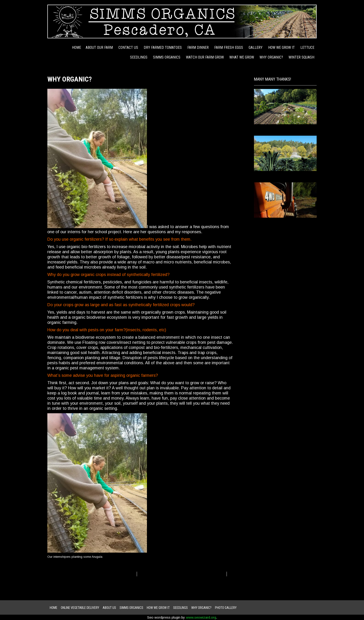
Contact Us (128, 48)
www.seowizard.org (201, 617)
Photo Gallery (226, 608)
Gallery (256, 48)
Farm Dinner (198, 48)
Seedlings (139, 57)
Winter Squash (301, 57)
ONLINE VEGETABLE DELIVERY (80, 608)
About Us (109, 608)
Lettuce (307, 48)
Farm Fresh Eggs (229, 48)
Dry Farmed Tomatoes (163, 48)
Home (76, 48)
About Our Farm (99, 48)
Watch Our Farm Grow (205, 57)
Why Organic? (271, 57)
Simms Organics (167, 57)
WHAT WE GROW (242, 57)
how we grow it (281, 48)
